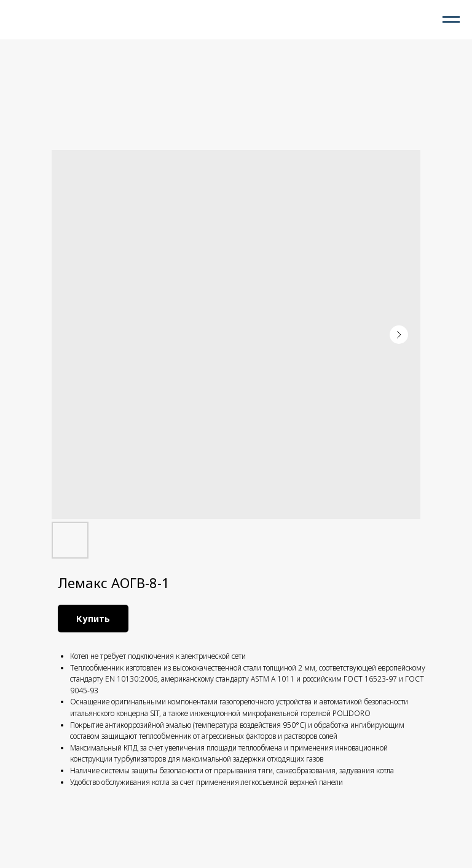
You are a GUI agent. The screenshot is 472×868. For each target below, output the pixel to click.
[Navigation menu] (451, 20)
